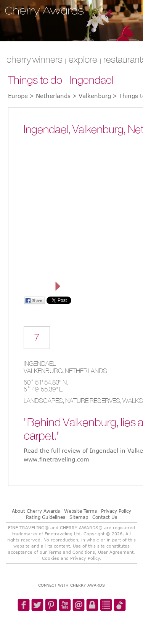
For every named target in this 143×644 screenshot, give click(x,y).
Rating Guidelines (46, 517)
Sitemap (79, 517)
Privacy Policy (116, 511)
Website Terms (80, 511)
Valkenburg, (44, 371)
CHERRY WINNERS (35, 59)
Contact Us (105, 517)
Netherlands (86, 371)
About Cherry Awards (36, 511)
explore (83, 59)
